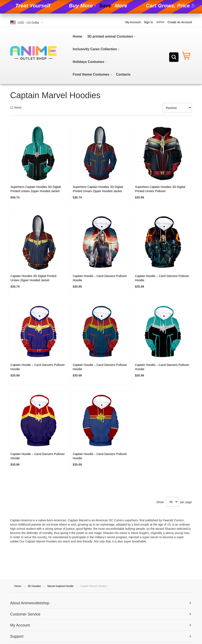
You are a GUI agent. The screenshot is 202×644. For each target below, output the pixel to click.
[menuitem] (77, 37)
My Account (133, 22)
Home (18, 586)
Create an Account (180, 22)
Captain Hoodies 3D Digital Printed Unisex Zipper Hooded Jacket (33, 278)
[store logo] (33, 53)
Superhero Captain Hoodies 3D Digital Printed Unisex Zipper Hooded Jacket (36, 189)
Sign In (148, 22)
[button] (28, 22)
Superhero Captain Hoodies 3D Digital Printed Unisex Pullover (160, 189)
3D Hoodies (35, 586)
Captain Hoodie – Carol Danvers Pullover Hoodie (100, 278)
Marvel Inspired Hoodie (61, 586)
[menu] (110, 56)
